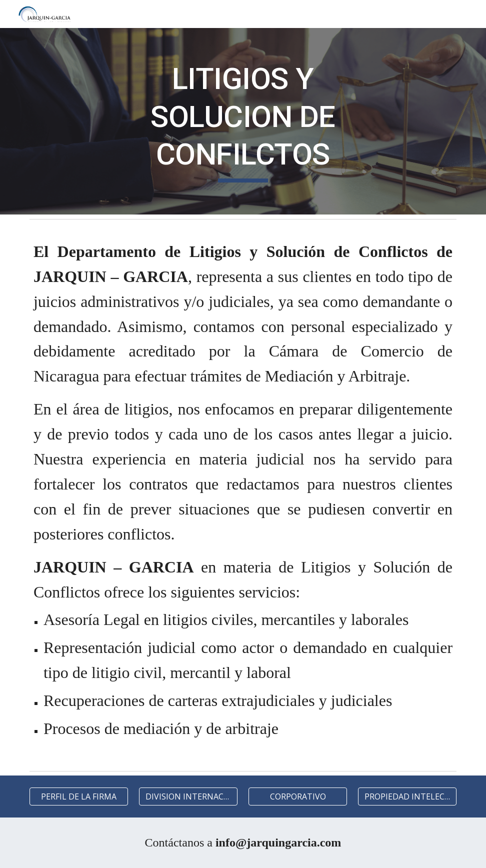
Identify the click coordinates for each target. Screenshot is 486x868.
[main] (243, 121)
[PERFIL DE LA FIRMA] (79, 796)
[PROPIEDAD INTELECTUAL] (407, 796)
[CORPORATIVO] (298, 796)
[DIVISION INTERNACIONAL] (188, 796)
